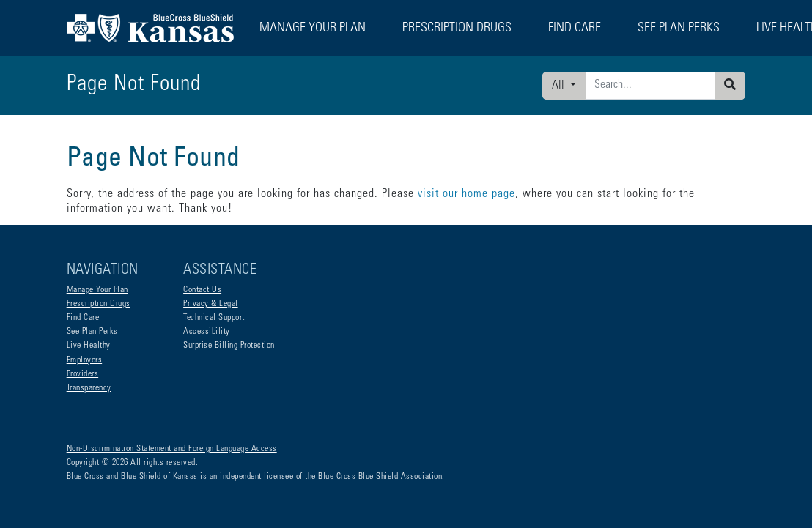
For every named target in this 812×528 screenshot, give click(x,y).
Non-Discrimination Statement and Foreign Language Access (172, 449)
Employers (85, 360)
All (560, 86)
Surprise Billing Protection (229, 346)
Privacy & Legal (211, 304)
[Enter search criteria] (650, 86)
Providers (83, 374)
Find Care (83, 318)
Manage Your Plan (97, 290)
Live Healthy (89, 346)
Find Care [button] (575, 29)
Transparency (89, 388)
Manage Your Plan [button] (313, 29)
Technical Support (214, 318)
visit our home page (466, 194)
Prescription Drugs (457, 29)
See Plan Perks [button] (679, 29)
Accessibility (207, 332)
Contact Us (202, 290)
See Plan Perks (92, 332)
